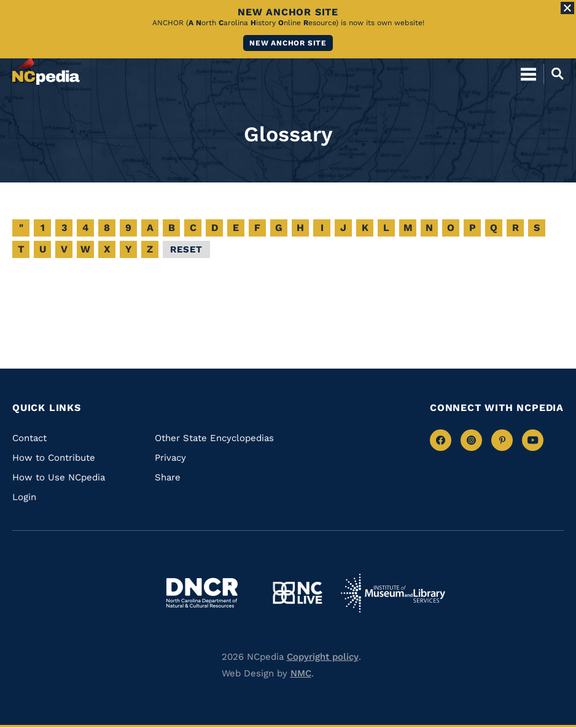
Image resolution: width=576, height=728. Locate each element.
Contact (29, 438)
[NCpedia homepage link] (46, 68)
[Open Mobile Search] (554, 74)
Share (168, 477)
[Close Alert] (567, 8)
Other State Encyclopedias (214, 438)
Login (24, 497)
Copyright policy (323, 657)
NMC (301, 673)
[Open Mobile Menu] (528, 74)
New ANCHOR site (288, 43)
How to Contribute (54, 458)
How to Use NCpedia (59, 477)
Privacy (170, 458)
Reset (186, 249)
